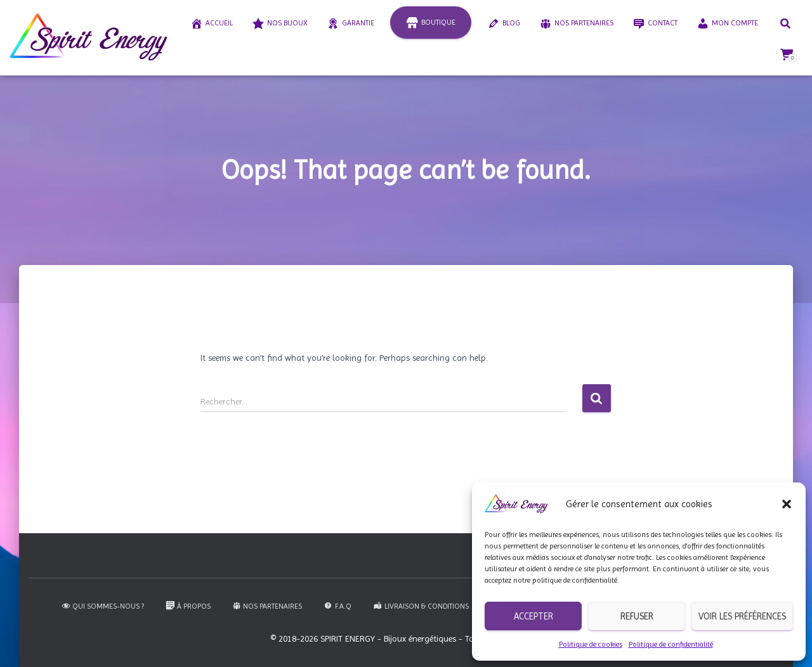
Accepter (534, 616)
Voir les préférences (742, 616)
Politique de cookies (591, 644)
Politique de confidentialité (671, 644)
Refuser (637, 616)
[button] (787, 504)
